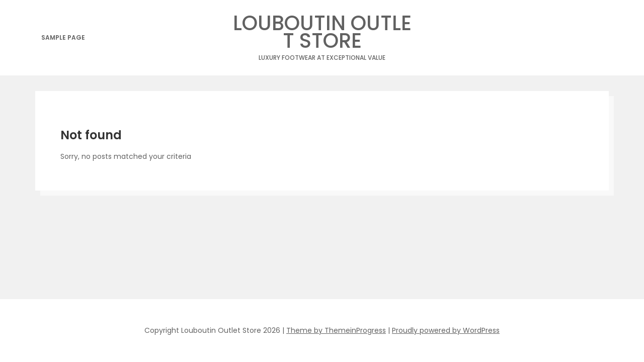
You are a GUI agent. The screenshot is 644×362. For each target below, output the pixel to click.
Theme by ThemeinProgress (336, 330)
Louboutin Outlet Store (322, 35)
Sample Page (63, 37)
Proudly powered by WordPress (446, 330)
